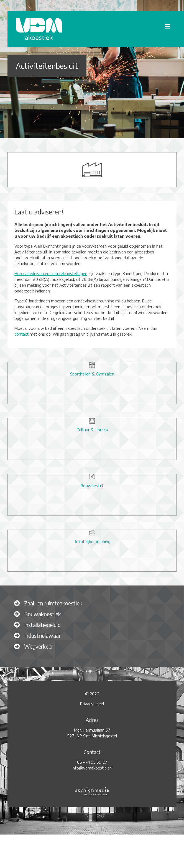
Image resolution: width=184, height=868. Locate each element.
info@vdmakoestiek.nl (92, 768)
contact (21, 334)
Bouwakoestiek (43, 614)
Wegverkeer (39, 646)
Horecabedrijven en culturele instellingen (51, 273)
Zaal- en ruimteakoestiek (53, 603)
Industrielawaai (42, 636)
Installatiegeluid (42, 625)
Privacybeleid (92, 704)
